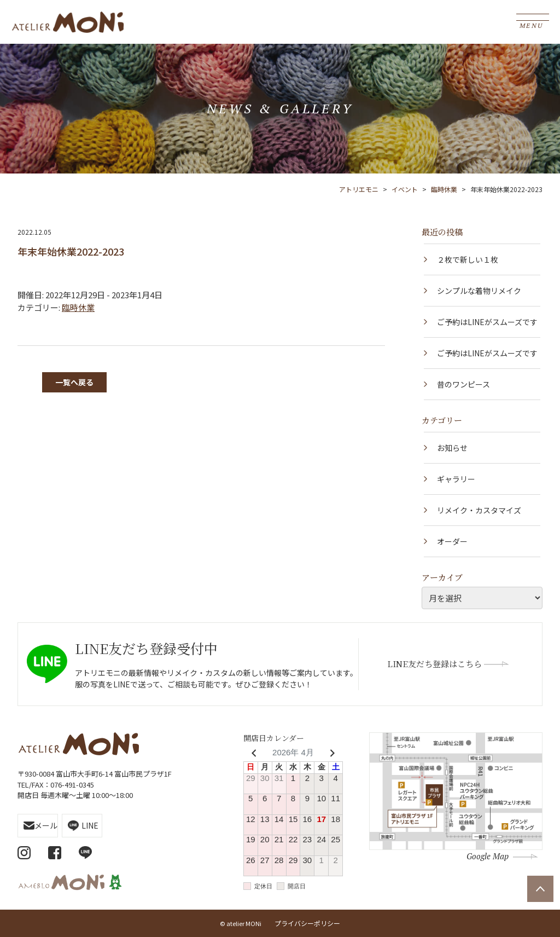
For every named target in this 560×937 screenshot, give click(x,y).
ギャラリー (456, 479)
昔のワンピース (463, 384)
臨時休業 (78, 307)
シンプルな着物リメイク (479, 291)
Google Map (488, 856)
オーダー (452, 541)
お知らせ (452, 448)
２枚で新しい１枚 (468, 259)
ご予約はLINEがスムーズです (487, 322)
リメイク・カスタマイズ (479, 510)
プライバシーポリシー (307, 923)
